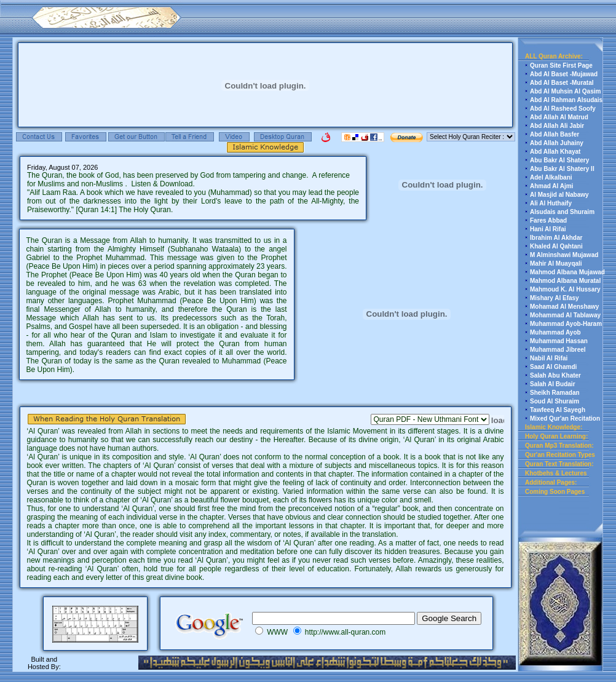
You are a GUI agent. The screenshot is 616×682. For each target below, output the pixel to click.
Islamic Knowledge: (554, 427)
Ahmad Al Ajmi (551, 186)
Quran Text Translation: (559, 464)
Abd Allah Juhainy (557, 143)
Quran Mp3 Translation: (559, 446)
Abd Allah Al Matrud (559, 117)
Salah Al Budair (553, 384)
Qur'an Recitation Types (560, 455)
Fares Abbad (548, 220)
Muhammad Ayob (555, 332)
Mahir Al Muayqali (556, 264)
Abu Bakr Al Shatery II (562, 169)
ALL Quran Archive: (554, 56)
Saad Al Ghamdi (553, 367)
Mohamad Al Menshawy (564, 307)
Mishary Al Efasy (555, 298)
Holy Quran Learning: (556, 436)
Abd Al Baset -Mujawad (564, 74)
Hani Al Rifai (548, 229)
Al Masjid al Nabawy (559, 195)
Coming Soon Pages (555, 492)
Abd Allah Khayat (555, 152)
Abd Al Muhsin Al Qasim (565, 91)
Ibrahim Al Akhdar (556, 238)
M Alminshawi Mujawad (564, 255)
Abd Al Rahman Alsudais (566, 100)
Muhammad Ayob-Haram (566, 324)
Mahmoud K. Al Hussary (565, 289)
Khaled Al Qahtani (556, 246)
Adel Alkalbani (551, 177)
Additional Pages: (551, 482)
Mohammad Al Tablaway (565, 315)
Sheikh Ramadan (555, 393)
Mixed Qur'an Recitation (565, 418)
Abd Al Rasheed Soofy (563, 109)
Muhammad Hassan (559, 341)
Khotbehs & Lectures (556, 473)
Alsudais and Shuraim (562, 212)
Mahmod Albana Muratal (565, 281)
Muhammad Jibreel (558, 350)
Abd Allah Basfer (555, 134)
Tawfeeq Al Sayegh (558, 410)
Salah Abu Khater (555, 375)
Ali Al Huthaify (551, 203)
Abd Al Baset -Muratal (562, 83)
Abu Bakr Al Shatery (559, 160)
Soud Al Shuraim (555, 401)
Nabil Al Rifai (549, 358)
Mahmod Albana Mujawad (567, 272)
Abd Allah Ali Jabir (557, 126)
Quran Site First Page (561, 65)
